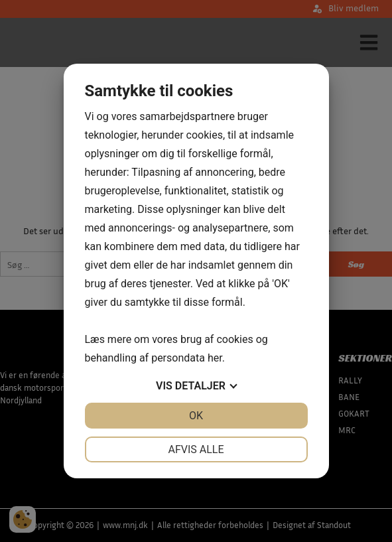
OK (196, 416)
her (215, 358)
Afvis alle (196, 449)
